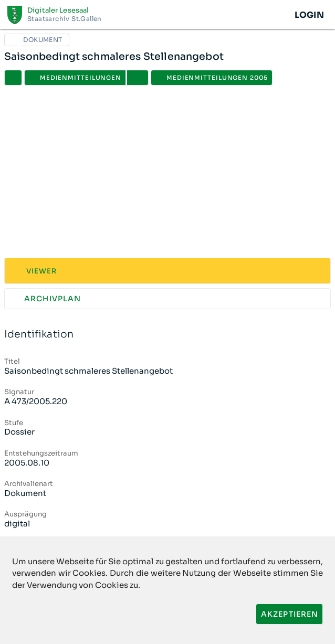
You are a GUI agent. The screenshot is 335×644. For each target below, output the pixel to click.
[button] (138, 78)
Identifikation (167, 335)
